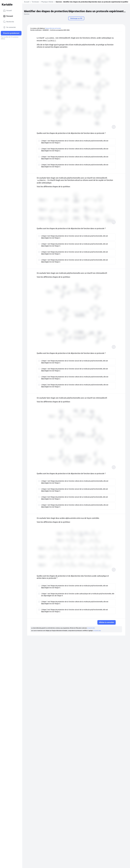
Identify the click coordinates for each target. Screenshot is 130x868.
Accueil (7, 11)
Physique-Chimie (47, 2)
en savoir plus (91, 628)
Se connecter (9, 27)
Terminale (35, 2)
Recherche (9, 22)
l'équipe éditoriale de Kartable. (53, 28)
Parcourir (8, 16)
